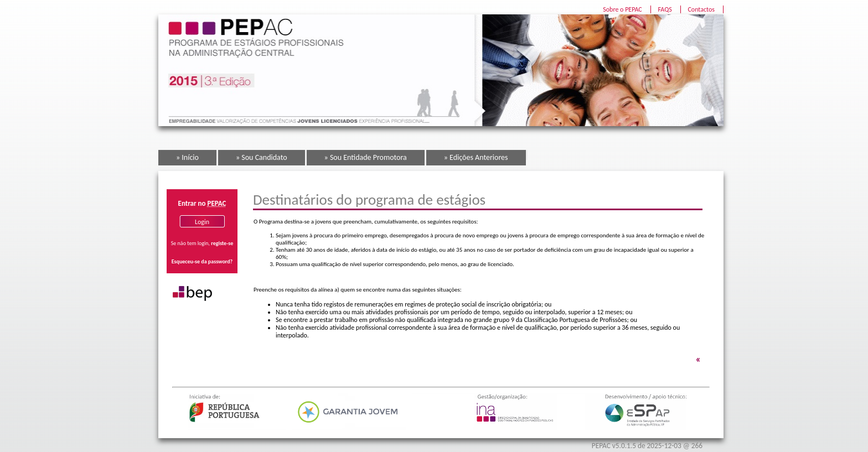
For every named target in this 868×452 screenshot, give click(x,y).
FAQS (665, 9)
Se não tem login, (202, 243)
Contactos (701, 9)
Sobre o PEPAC (622, 9)
